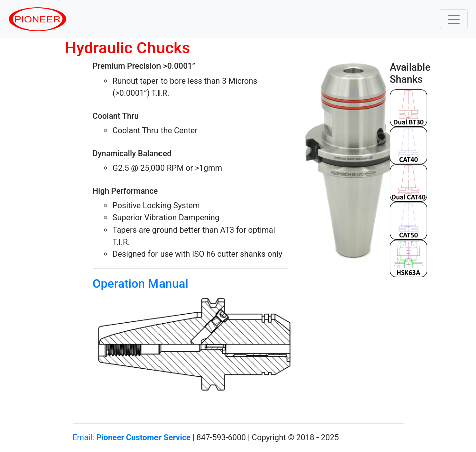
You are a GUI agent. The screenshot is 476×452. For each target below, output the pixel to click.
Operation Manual (141, 284)
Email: (132, 438)
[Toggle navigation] (454, 19)
